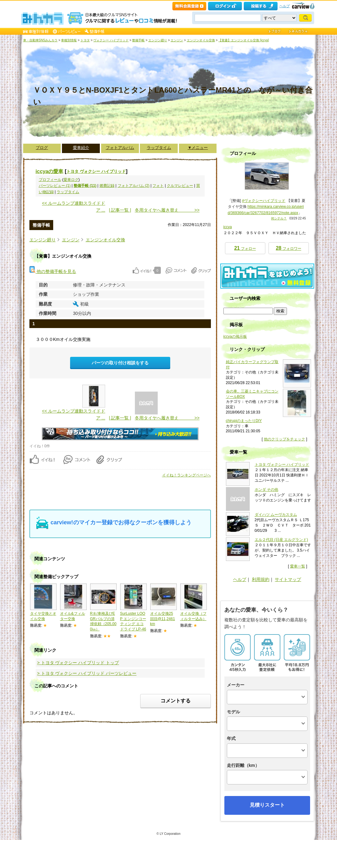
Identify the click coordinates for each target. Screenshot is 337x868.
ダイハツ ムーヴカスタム (276, 515)
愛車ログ (71, 180)
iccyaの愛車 (50, 171)
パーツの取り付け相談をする (120, 363)
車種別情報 (69, 40)
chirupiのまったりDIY (244, 421)
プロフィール (50, 180)
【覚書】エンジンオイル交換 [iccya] (244, 40)
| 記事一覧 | (120, 210)
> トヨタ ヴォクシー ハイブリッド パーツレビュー (87, 673)
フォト (158, 186)
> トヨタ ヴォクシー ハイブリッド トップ (78, 663)
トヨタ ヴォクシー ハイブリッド (96, 171)
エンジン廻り (158, 40)
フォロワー (288, 248)
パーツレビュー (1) (55, 186)
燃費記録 (107, 186)
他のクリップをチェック (284, 439)
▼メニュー (198, 148)
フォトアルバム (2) (134, 186)
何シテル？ (279, 218)
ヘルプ (285, 6)
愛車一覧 (298, 566)
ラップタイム (159, 148)
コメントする (176, 701)
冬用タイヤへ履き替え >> (167, 210)
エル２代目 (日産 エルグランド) (281, 540)
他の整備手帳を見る (53, 271)
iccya (228, 227)
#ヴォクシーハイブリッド (264, 201)
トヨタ (85, 40)
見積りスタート (267, 805)
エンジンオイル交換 (201, 40)
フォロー (245, 248)
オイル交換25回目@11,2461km (163, 619)
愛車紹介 (81, 148)
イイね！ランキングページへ (186, 475)
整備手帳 (138, 40)
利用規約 (261, 579)
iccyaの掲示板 (235, 336)
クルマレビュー (180, 186)
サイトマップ (288, 579)
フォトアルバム (120, 148)
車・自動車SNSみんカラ (41, 40)
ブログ (42, 148)
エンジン (177, 40)
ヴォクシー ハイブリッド (111, 40)
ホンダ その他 (266, 490)
